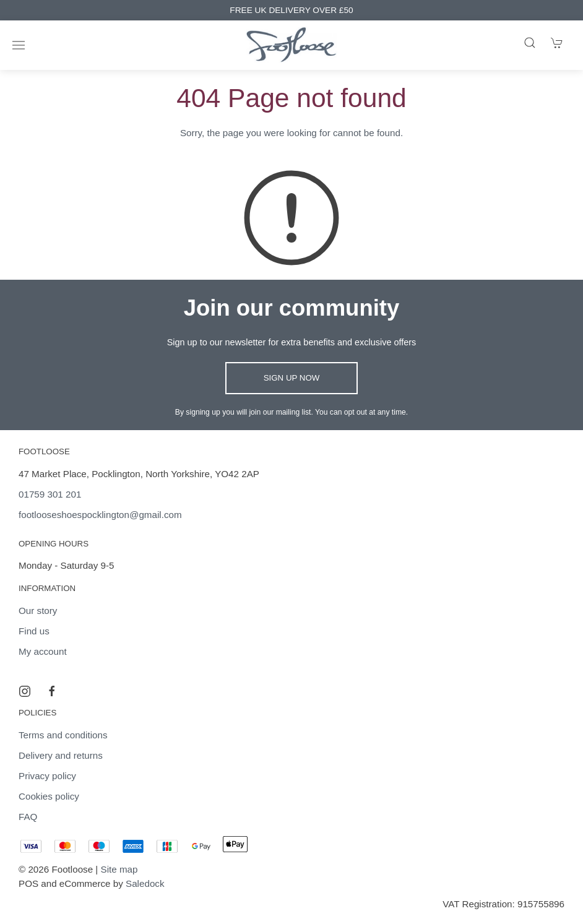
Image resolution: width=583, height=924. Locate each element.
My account (43, 651)
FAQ (28, 817)
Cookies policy (49, 796)
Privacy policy (47, 776)
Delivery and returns (61, 755)
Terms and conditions (63, 735)
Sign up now (292, 378)
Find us (34, 631)
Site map (119, 869)
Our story (38, 611)
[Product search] (530, 43)
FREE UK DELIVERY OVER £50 (291, 10)
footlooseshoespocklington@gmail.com (100, 515)
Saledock (145, 883)
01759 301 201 (50, 494)
